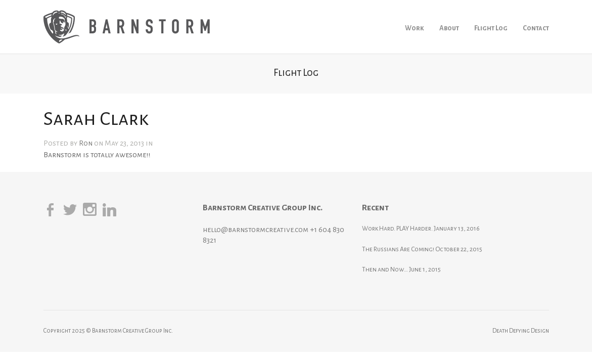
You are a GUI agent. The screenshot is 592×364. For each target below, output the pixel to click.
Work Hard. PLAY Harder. (423, 229)
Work (415, 28)
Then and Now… (410, 269)
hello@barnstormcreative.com (268, 230)
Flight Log (491, 28)
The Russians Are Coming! (423, 249)
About (449, 28)
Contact (536, 28)
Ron (86, 143)
